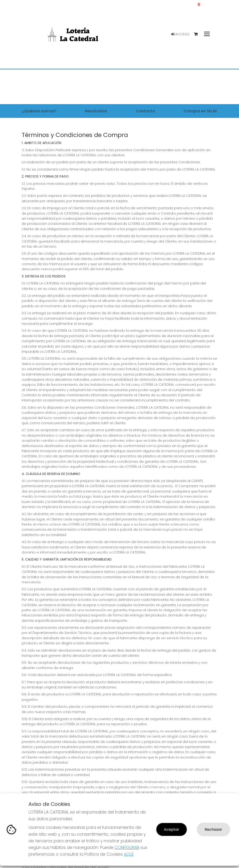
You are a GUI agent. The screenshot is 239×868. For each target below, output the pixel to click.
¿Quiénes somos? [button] (39, 111)
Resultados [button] (96, 111)
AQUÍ (129, 854)
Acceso (180, 34)
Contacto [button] (146, 111)
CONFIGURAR (127, 847)
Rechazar (213, 829)
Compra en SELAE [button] (200, 111)
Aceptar (172, 829)
